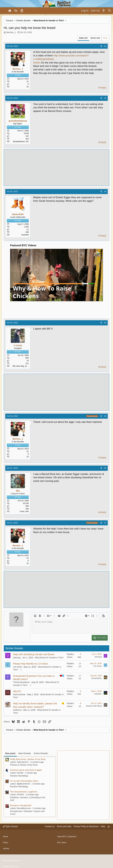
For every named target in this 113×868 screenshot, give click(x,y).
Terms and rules (64, 826)
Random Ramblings (19, 776)
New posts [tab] (10, 753)
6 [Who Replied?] (80, 703)
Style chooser (10, 826)
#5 (105, 416)
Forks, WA (24, 511)
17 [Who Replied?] (80, 676)
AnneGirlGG (96, 678)
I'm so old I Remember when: (24, 781)
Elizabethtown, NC (21, 141)
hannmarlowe (19, 694)
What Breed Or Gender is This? (49, 658)
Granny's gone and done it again (26, 770)
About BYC (62, 836)
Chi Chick (18, 667)
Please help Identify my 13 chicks (31, 664)
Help (103, 826)
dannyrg (17, 658)
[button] (35, 616)
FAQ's (6, 841)
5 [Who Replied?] (80, 654)
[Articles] (22, 11)
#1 (105, 46)
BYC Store (62, 841)
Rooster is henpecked (21, 805)
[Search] (109, 11)
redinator (98, 694)
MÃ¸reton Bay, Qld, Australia (24, 366)
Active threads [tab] (41, 753)
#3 (105, 191)
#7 (105, 523)
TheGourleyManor (21, 682)
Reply (103, 88)
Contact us (50, 826)
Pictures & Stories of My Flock (24, 765)
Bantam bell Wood (94, 706)
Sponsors (73, 836)
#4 (105, 323)
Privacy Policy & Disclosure (86, 826)
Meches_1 (11, 32)
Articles (6, 847)
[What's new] (104, 11)
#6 (105, 468)
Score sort (95, 38)
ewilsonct (17, 710)
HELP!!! (17, 691)
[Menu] (4, 11)
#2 (105, 98)
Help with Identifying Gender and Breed (34, 654)
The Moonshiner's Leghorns (24, 792)
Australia (25, 235)
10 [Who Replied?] (80, 663)
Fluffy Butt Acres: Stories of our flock (28, 759)
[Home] (10, 11)
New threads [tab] (25, 753)
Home (6, 836)
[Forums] (16, 11)
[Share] (101, 46)
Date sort (83, 38)
